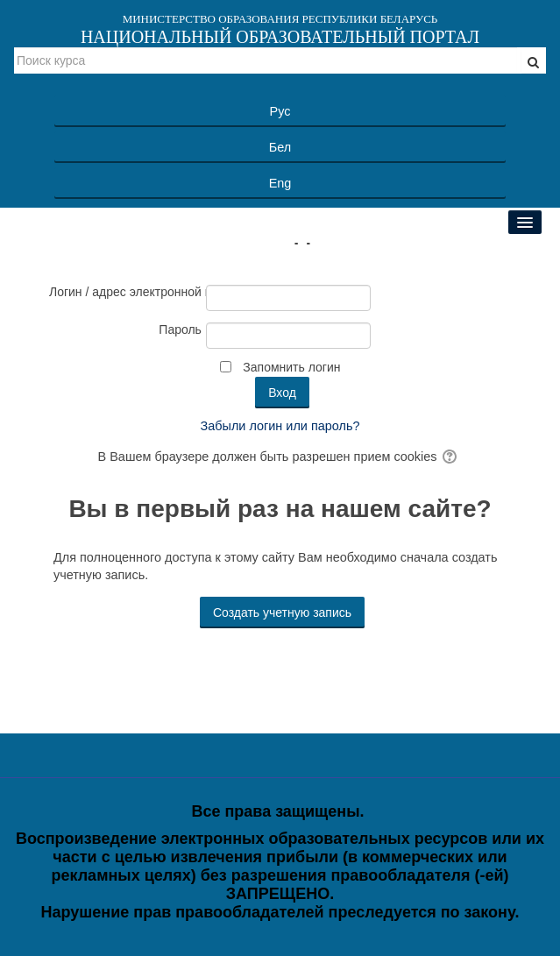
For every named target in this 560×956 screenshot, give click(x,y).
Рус (280, 111)
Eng (280, 183)
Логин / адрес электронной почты (125, 292)
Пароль (180, 329)
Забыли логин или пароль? (280, 426)
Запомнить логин (291, 367)
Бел (280, 147)
